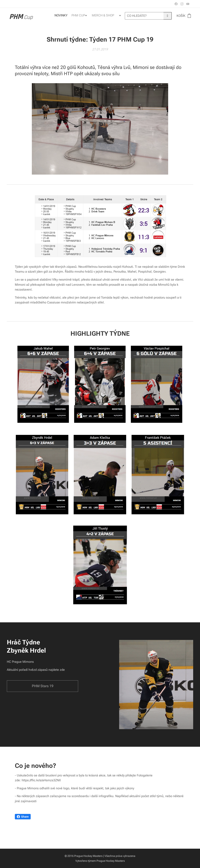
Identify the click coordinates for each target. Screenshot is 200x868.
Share (23, 817)
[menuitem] (96, 16)
